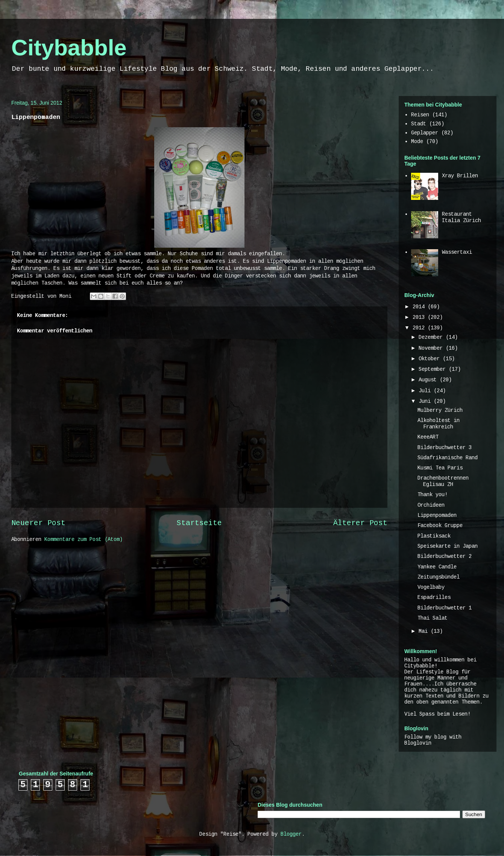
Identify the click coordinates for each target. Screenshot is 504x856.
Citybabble (69, 48)
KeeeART (428, 437)
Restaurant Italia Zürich (461, 217)
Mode (417, 142)
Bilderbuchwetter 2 (445, 556)
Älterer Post (360, 523)
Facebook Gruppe (440, 525)
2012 (420, 328)
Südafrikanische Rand (448, 458)
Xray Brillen (460, 176)
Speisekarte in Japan (448, 546)
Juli (426, 391)
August (429, 380)
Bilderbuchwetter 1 (445, 608)
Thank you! (433, 495)
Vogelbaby (431, 587)
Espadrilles (434, 597)
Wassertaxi (457, 252)
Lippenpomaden (437, 515)
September (434, 369)
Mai (425, 631)
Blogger (291, 834)
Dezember (432, 337)
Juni (426, 401)
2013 (420, 317)
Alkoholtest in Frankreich (439, 424)
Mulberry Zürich (440, 410)
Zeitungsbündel (439, 577)
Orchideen (431, 505)
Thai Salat (433, 618)
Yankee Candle (437, 567)
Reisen (420, 115)
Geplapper (425, 133)
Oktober (431, 359)
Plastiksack (434, 536)
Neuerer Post (38, 523)
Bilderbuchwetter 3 (445, 448)
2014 (420, 307)
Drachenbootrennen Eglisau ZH (443, 481)
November (432, 348)
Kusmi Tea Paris (440, 468)
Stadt (419, 124)
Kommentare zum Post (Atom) (83, 539)
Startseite (199, 523)
